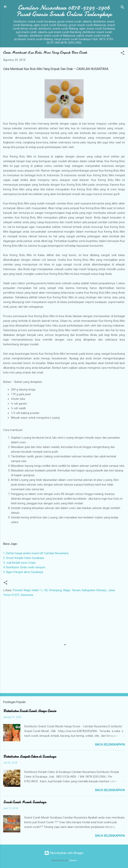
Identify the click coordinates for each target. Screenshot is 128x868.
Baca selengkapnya (110, 745)
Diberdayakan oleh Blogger (64, 853)
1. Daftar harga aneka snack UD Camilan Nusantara (36, 553)
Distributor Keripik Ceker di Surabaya (30, 757)
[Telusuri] (123, 8)
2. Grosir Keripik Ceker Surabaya (24, 558)
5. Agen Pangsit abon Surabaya (23, 572)
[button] (123, 54)
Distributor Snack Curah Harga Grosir (30, 711)
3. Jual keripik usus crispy (19, 563)
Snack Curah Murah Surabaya (25, 802)
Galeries (73, 860)
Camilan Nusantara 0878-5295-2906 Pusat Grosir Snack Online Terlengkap (64, 11)
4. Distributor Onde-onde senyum (24, 567)
